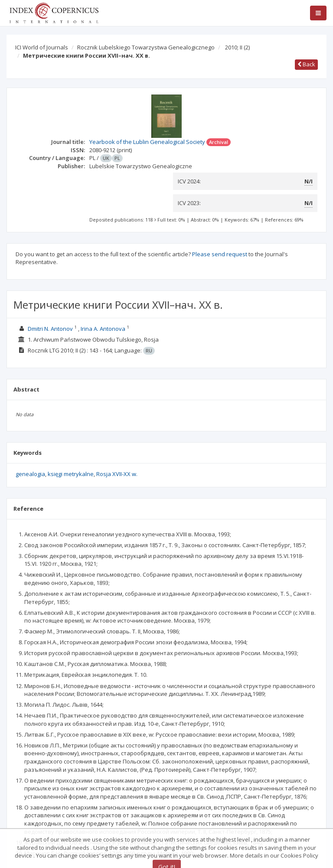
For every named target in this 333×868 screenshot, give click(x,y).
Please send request (220, 254)
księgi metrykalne (71, 474)
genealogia (30, 474)
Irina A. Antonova (103, 329)
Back (306, 64)
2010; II (237, 47)
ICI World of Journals (42, 47)
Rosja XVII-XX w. (117, 474)
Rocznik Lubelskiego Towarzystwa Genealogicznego (146, 47)
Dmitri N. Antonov (50, 329)
